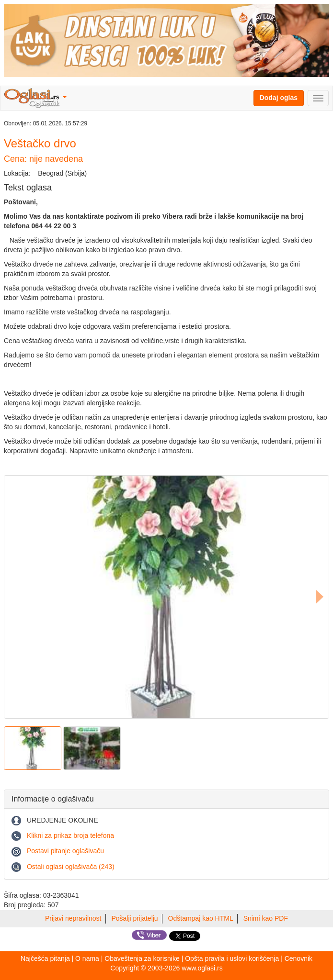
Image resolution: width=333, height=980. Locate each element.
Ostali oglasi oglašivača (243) (71, 867)
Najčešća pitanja (45, 958)
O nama (87, 958)
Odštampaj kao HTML (201, 918)
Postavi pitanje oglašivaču (65, 851)
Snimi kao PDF (266, 918)
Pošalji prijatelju (134, 918)
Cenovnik (299, 958)
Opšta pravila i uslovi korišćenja (232, 958)
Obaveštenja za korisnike (142, 958)
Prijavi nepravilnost (73, 918)
